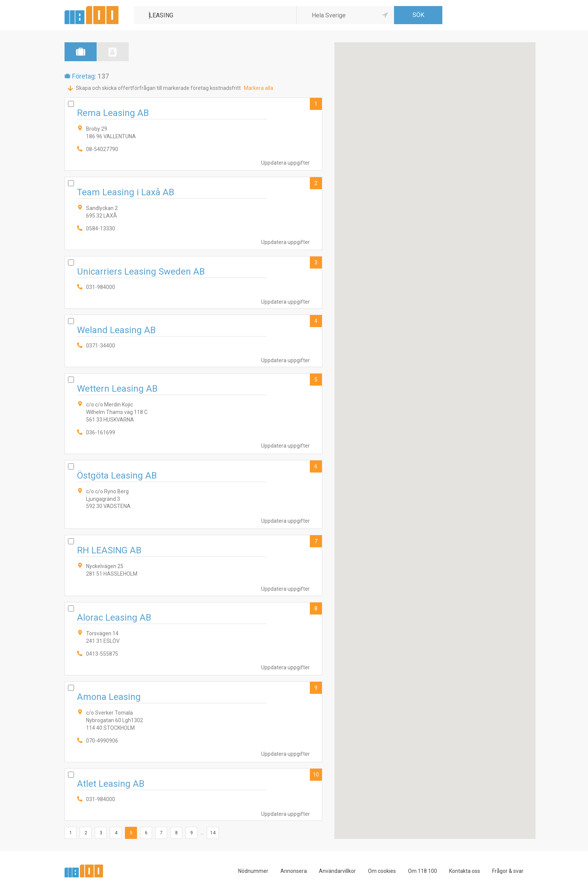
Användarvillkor (337, 871)
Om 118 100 (423, 871)
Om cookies (382, 871)
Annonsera (294, 871)
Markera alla (259, 88)
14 (213, 833)
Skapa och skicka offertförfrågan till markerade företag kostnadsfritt (158, 88)
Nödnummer (253, 871)
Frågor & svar (508, 871)
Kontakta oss (465, 871)
